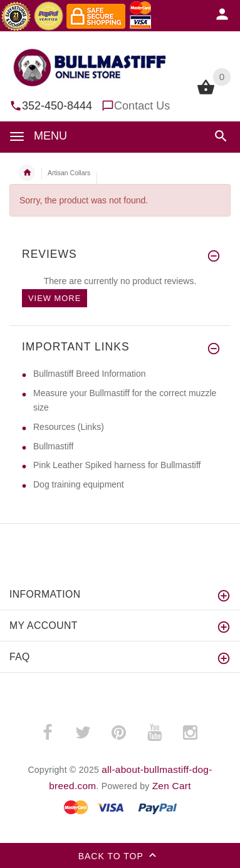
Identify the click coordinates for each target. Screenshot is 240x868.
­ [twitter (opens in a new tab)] (83, 733)
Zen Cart (172, 786)
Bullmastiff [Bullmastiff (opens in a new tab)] (53, 446)
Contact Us (142, 106)
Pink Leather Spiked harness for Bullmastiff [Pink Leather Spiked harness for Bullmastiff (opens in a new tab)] (117, 465)
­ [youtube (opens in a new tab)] (154, 733)
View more (55, 298)
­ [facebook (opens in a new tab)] (47, 733)
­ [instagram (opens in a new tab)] (190, 733)
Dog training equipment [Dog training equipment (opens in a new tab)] (79, 484)
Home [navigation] (27, 173)
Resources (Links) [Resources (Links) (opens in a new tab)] (69, 427)
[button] (221, 136)
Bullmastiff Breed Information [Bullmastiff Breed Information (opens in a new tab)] (90, 374)
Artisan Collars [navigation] (69, 173)
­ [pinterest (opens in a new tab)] (118, 733)
